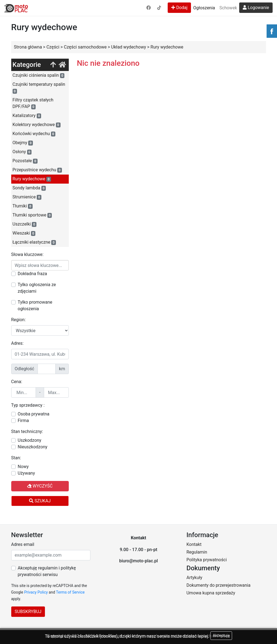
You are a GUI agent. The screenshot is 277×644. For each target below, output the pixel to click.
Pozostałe (25, 161)
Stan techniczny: (27, 431)
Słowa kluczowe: (27, 254)
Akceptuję (221, 636)
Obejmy (23, 143)
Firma (23, 421)
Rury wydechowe (32, 179)
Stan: (16, 458)
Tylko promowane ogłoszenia (35, 305)
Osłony (22, 152)
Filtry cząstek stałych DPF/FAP (33, 103)
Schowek (228, 8)
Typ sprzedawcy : (28, 405)
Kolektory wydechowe (37, 125)
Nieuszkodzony (33, 447)
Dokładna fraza (32, 274)
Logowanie (256, 8)
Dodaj (179, 8)
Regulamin (197, 552)
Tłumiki (23, 206)
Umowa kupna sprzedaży (211, 593)
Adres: (17, 343)
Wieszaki (24, 233)
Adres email (23, 544)
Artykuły (194, 578)
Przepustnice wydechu (37, 170)
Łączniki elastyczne (34, 242)
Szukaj (40, 501)
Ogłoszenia (204, 8)
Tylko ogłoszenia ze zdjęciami (37, 288)
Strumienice (27, 197)
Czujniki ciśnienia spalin (39, 75)
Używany (26, 473)
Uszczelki (25, 224)
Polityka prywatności (206, 560)
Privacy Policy (36, 592)
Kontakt (194, 544)
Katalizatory (27, 116)
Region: (18, 320)
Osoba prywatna (34, 414)
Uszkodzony (30, 440)
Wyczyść (40, 486)
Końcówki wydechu (34, 134)
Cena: (17, 382)
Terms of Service (70, 592)
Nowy (23, 467)
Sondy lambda (29, 188)
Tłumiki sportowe (32, 215)
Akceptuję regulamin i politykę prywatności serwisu (47, 571)
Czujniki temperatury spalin (39, 88)
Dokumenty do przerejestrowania (218, 585)
